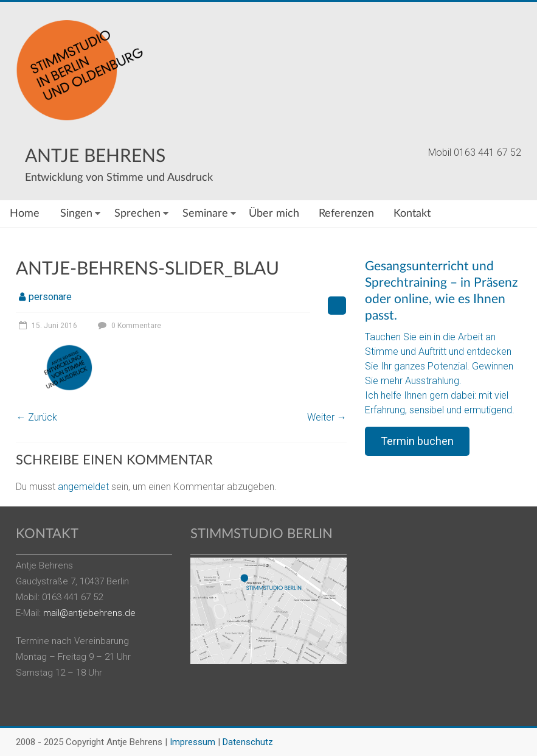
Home (25, 214)
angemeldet (83, 487)
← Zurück (36, 417)
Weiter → (327, 417)
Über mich (274, 214)
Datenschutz (248, 742)
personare (50, 297)
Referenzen (346, 214)
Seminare (205, 214)
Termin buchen (417, 441)
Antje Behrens (95, 156)
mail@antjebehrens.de (89, 613)
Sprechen (137, 214)
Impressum (192, 742)
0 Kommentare (128, 326)
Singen (76, 214)
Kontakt (412, 214)
